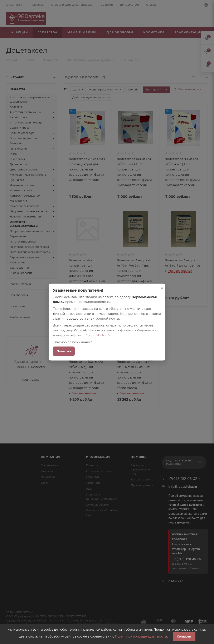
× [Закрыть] (162, 288)
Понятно (64, 351)
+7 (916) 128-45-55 (96, 335)
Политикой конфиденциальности (141, 636)
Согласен (184, 636)
